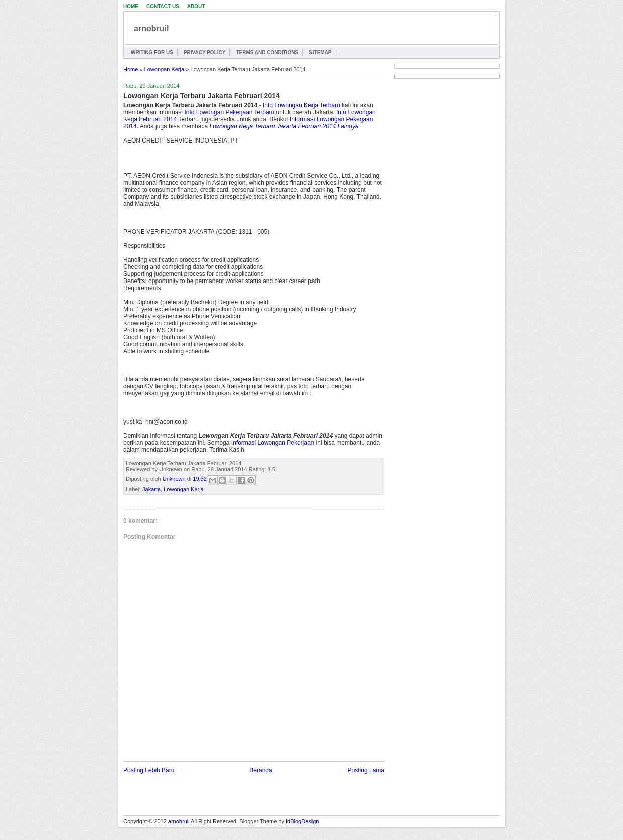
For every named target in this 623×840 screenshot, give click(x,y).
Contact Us (163, 6)
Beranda (261, 770)
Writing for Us (152, 52)
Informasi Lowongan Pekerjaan (273, 443)
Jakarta (151, 489)
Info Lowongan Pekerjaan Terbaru (229, 112)
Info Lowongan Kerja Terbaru (301, 105)
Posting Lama (366, 770)
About (196, 6)
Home (131, 6)
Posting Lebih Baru (149, 770)
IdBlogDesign (302, 821)
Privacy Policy (205, 52)
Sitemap (320, 52)
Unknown (175, 479)
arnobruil (151, 28)
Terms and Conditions (267, 52)
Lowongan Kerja (165, 69)
